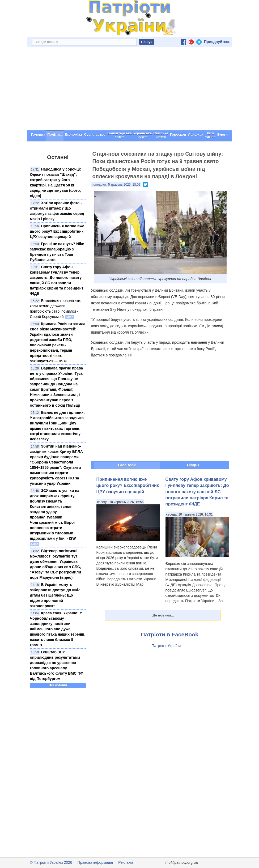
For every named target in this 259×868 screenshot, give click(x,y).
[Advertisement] (130, 90)
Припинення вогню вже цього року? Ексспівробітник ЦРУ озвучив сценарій (57, 231)
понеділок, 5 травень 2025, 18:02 (116, 185)
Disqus (193, 465)
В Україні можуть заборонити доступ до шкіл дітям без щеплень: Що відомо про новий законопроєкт (55, 595)
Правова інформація (95, 862)
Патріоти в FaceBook (170, 634)
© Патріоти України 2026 (51, 862)
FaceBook (127, 465)
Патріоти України (166, 646)
